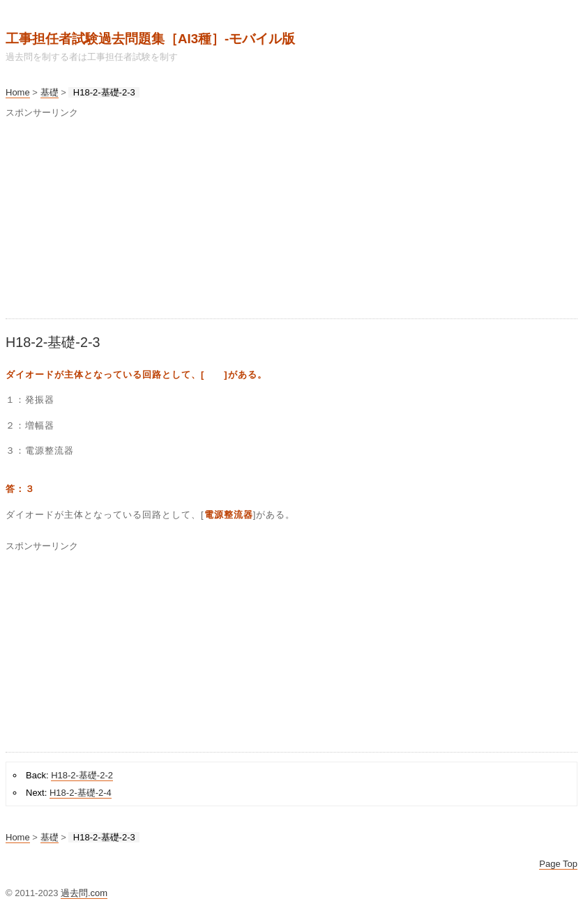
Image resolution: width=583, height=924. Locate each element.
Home (18, 92)
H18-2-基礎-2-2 (82, 775)
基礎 (50, 92)
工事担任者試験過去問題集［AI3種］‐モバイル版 (150, 39)
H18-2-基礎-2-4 (81, 793)
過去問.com (84, 893)
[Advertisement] (291, 221)
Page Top (558, 864)
